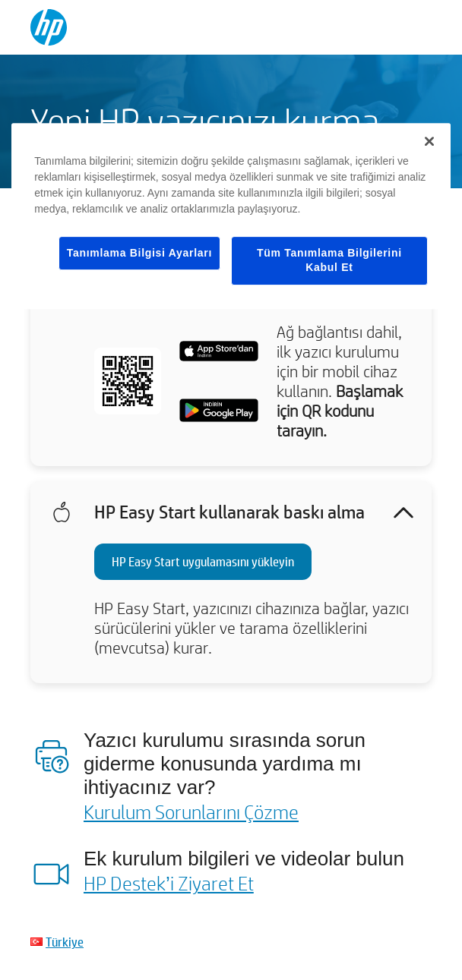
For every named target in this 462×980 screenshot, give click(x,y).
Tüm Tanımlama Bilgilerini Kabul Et (329, 260)
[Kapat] (429, 141)
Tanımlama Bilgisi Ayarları (139, 253)
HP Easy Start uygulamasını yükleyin (203, 561)
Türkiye (65, 942)
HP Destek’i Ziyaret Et (169, 883)
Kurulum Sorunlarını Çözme (191, 811)
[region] (231, 216)
